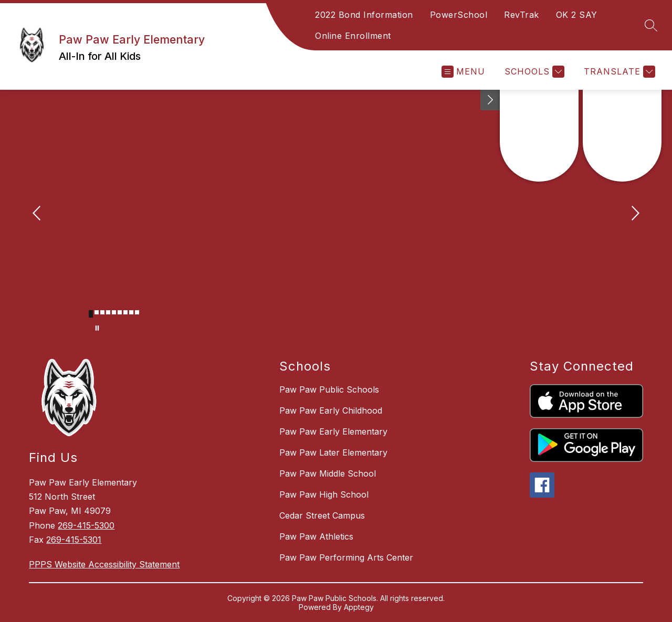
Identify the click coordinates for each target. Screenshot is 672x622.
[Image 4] (108, 312)
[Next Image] (634, 214)
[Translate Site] (618, 72)
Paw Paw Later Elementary (333, 452)
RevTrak (522, 15)
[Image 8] (131, 312)
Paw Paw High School (324, 494)
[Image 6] (120, 312)
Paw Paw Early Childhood (331, 410)
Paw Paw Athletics (316, 536)
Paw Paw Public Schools (329, 389)
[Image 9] (137, 312)
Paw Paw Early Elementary (333, 431)
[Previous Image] (38, 214)
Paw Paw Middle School (328, 473)
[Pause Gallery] (97, 328)
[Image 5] (114, 312)
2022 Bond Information (364, 15)
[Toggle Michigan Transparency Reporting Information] (490, 100)
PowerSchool (459, 15)
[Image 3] (102, 312)
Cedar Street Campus (322, 515)
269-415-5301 (74, 540)
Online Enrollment (353, 36)
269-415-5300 (86, 525)
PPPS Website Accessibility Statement (104, 564)
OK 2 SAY (577, 15)
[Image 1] (91, 314)
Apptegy (359, 607)
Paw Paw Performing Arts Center (346, 557)
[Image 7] (125, 312)
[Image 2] (97, 312)
